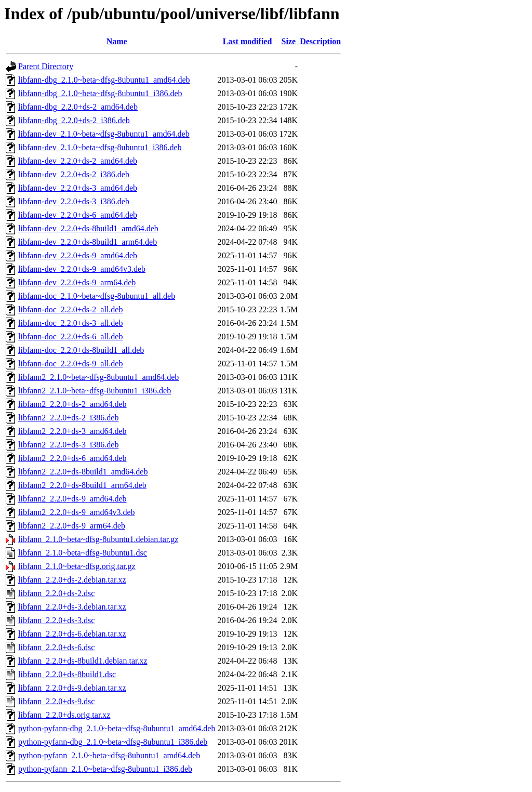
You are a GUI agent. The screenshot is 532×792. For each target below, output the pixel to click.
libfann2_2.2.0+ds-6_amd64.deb (72, 458)
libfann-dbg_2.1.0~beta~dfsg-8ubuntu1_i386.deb (100, 93)
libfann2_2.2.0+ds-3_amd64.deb (72, 431)
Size (289, 41)
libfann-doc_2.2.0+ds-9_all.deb (70, 364)
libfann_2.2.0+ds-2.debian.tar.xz (72, 580)
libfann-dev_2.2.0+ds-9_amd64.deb (78, 255)
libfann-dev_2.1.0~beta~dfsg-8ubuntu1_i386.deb (100, 147)
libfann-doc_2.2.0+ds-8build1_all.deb (81, 350)
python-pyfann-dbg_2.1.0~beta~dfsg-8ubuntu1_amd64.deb (117, 728)
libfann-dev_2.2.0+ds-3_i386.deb (74, 201)
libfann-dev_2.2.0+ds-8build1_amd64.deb (88, 228)
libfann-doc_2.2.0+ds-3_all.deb (70, 323)
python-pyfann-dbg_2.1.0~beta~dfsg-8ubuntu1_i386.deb (113, 742)
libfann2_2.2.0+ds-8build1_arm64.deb (82, 485)
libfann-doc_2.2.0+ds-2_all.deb (70, 309)
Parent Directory (46, 66)
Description (320, 41)
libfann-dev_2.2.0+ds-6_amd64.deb (78, 215)
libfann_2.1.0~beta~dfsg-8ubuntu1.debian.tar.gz (98, 539)
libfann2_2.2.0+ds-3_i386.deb (68, 445)
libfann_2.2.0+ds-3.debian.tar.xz (72, 607)
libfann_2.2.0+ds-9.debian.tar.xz (72, 688)
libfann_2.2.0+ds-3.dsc (56, 620)
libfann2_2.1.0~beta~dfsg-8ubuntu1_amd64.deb (98, 377)
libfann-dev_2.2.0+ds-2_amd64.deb (78, 161)
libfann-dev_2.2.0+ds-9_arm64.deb (77, 282)
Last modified (248, 41)
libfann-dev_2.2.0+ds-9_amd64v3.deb (82, 269)
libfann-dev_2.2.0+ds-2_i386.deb (74, 174)
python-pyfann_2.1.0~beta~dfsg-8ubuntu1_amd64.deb (109, 755)
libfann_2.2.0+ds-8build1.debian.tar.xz (83, 661)
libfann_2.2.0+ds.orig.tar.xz (64, 715)
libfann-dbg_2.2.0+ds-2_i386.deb (74, 120)
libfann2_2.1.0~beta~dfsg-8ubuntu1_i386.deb (95, 391)
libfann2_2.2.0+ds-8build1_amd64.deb (83, 472)
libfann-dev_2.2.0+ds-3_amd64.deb (78, 188)
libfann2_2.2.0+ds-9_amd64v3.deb (77, 512)
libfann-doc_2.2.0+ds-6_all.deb (70, 336)
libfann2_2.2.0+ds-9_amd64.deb (72, 499)
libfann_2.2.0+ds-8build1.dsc (67, 674)
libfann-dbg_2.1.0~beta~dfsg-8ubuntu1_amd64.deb (104, 80)
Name (117, 41)
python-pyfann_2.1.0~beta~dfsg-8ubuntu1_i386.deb (105, 769)
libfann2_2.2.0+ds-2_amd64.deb (72, 404)
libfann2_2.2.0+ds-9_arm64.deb (72, 526)
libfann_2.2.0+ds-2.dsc (56, 593)
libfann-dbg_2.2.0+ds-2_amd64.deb (78, 107)
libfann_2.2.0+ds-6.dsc (56, 647)
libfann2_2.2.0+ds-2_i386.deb (68, 418)
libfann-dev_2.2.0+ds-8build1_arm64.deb (88, 242)
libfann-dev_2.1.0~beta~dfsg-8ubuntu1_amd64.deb (104, 134)
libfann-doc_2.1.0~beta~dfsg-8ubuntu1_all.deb (97, 296)
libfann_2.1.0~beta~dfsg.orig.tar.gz (77, 566)
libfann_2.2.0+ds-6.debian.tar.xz (72, 634)
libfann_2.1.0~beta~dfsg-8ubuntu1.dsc (83, 553)
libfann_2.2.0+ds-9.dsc (56, 701)
